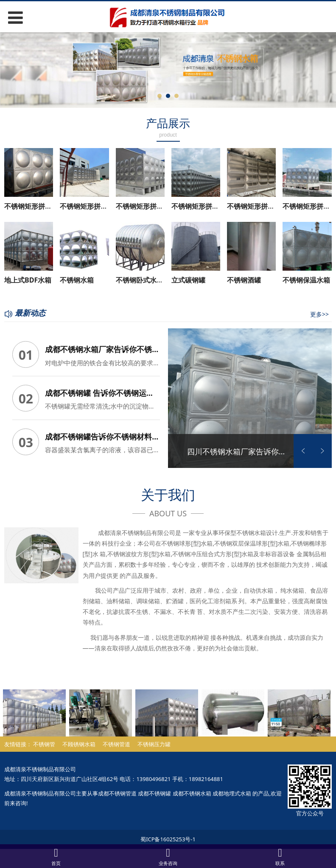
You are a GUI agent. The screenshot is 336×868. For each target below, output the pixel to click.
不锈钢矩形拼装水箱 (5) (151, 206)
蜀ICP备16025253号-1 (168, 836)
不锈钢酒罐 (244, 280)
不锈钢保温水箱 (306, 280)
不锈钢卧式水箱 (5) (145, 280)
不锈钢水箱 (77, 280)
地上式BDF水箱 (28, 280)
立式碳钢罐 (188, 280)
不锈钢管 (44, 741)
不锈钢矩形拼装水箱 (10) (265, 206)
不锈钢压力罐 (154, 741)
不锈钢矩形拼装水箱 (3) (40, 206)
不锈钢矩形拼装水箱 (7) (207, 206)
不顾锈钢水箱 (79, 741)
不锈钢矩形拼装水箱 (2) (95, 206)
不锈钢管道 (116, 741)
